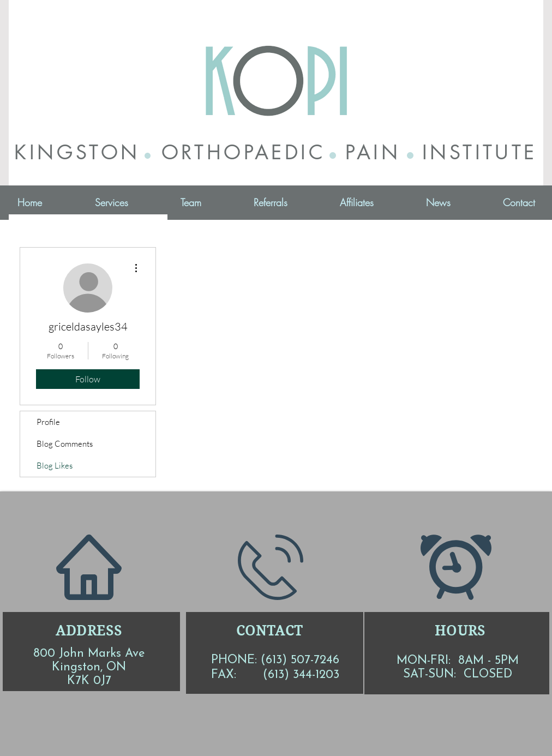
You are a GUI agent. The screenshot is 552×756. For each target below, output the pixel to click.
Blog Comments (65, 444)
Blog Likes (55, 466)
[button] (111, 203)
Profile (48, 422)
